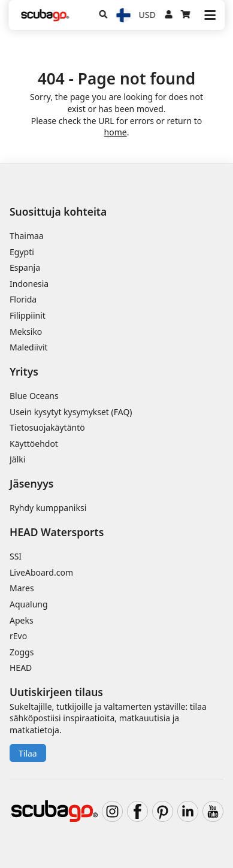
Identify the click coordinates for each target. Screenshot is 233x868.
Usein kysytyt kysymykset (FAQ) (71, 412)
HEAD (21, 668)
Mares (22, 588)
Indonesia (29, 284)
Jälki (17, 459)
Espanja (25, 267)
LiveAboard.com (41, 572)
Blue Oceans (34, 396)
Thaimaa (27, 236)
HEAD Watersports (57, 532)
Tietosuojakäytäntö (47, 427)
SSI (16, 556)
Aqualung (29, 604)
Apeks (22, 620)
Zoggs (22, 652)
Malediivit (29, 347)
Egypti (22, 252)
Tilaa (28, 753)
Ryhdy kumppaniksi (48, 508)
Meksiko (26, 332)
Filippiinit (28, 315)
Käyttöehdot (34, 444)
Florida (23, 299)
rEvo (18, 636)
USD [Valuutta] (147, 15)
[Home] (45, 15)
